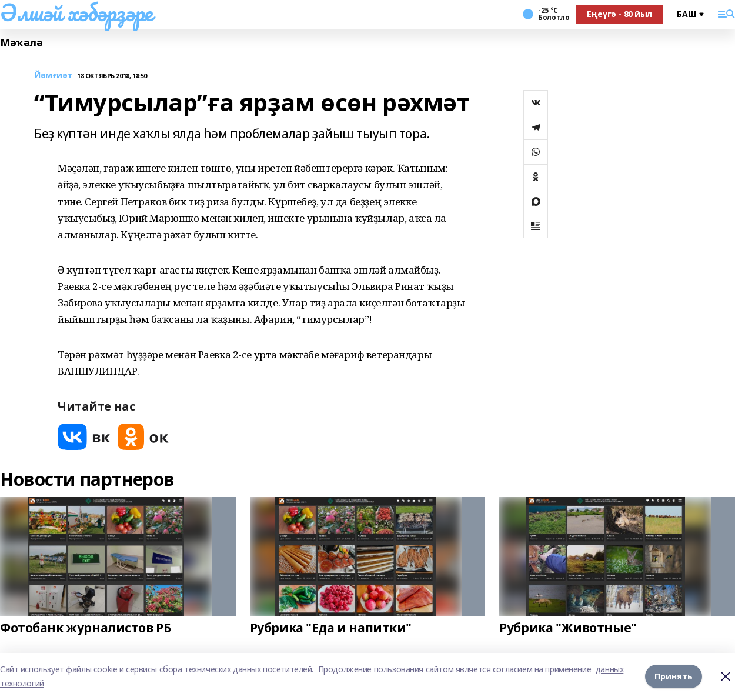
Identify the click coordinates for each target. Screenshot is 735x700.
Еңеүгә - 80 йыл (619, 14)
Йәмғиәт (53, 76)
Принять (674, 676)
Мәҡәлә (21, 43)
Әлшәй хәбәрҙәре (76, 12)
